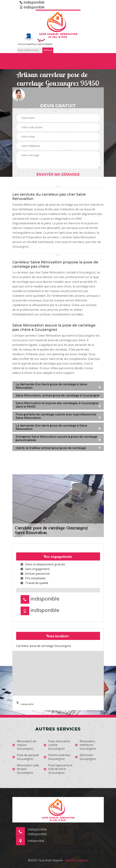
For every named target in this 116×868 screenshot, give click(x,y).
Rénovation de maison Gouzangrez (24, 745)
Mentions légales (76, 860)
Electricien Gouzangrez (86, 757)
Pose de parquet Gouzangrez (26, 757)
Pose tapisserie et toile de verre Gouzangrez (58, 769)
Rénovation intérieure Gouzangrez (86, 745)
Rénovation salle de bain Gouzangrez (26, 769)
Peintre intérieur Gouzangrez (57, 757)
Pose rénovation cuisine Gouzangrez (57, 745)
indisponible (32, 2)
